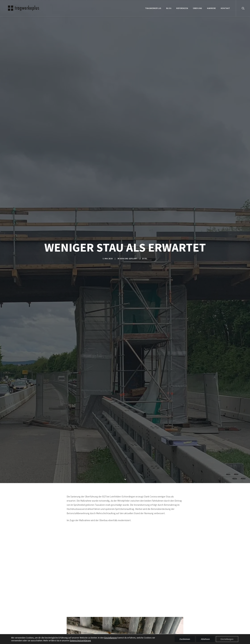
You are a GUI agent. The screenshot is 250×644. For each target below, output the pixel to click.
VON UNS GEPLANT (129, 259)
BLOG (169, 8)
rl (146, 259)
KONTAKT (225, 8)
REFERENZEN (182, 8)
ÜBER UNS (198, 8)
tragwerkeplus (153, 8)
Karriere (211, 8)
